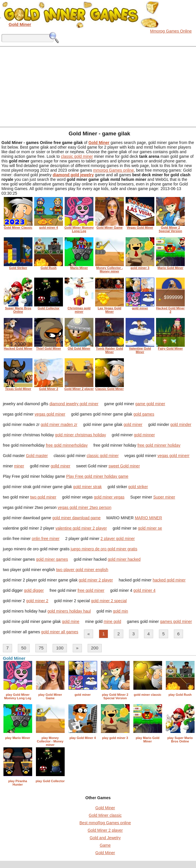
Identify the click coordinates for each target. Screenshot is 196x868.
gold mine (71, 621)
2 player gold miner (118, 539)
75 (41, 648)
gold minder (181, 424)
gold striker (138, 487)
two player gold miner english (82, 570)
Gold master (37, 456)
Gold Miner (105, 808)
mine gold (113, 621)
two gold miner (43, 497)
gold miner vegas (109, 497)
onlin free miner (46, 539)
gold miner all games (60, 632)
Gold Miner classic (105, 815)
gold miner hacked (124, 559)
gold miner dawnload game (76, 518)
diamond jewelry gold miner (74, 404)
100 (60, 648)
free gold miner (91, 590)
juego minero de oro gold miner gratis (104, 549)
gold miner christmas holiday (80, 435)
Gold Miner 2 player (105, 830)
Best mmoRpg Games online (105, 823)
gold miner (133, 424)
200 (95, 648)
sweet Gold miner (124, 466)
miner (19, 466)
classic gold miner (77, 156)
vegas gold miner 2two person (85, 507)
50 (24, 648)
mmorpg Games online (114, 170)
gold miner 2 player (96, 580)
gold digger (34, 590)
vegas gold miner (50, 414)
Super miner (164, 497)
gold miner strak (87, 487)
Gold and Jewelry (105, 838)
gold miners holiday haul (69, 611)
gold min (121, 611)
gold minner (144, 435)
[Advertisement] (98, 86)
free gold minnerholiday (67, 445)
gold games (144, 414)
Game (105, 845)
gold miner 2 (37, 601)
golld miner (60, 466)
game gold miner (150, 404)
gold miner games (52, 559)
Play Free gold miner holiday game (97, 476)
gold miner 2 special (109, 601)
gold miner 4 (144, 590)
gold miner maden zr (59, 424)
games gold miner (176, 621)
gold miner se (150, 528)
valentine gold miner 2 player (81, 528)
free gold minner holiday (159, 445)
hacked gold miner (169, 580)
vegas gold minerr (173, 456)
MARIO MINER (148, 518)
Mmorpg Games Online (171, 31)
